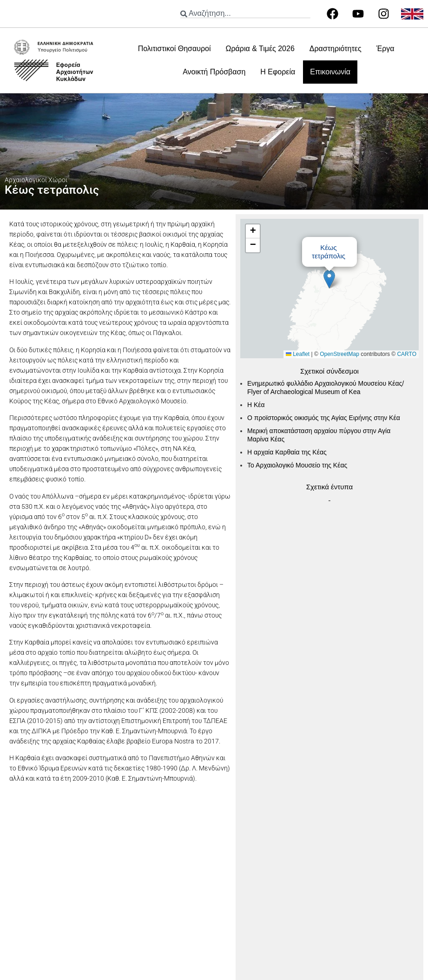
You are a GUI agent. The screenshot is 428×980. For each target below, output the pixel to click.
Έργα (385, 49)
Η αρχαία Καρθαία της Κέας (287, 452)
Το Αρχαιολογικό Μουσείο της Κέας (297, 465)
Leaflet (298, 354)
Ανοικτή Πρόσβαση (214, 72)
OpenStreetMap (339, 354)
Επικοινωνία (330, 72)
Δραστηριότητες (336, 49)
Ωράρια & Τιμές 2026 (260, 49)
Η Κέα (256, 405)
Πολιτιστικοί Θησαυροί (174, 49)
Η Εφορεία (278, 72)
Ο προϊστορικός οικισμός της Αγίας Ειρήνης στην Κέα (324, 418)
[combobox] (245, 14)
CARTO (407, 354)
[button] (329, 279)
